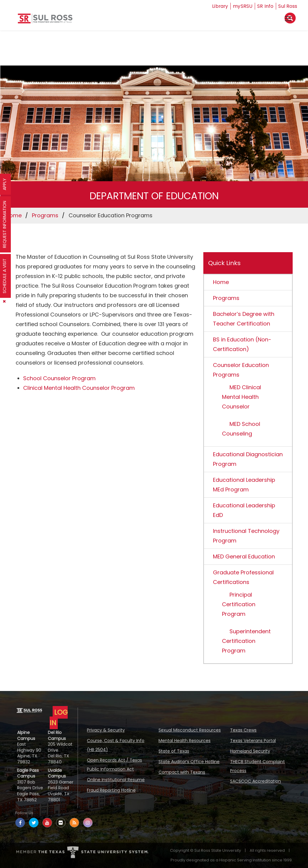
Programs (45, 215)
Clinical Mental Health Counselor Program (79, 388)
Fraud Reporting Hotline (111, 790)
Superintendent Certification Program (246, 641)
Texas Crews (243, 730)
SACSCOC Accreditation (256, 781)
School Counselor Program (59, 378)
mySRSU (243, 6)
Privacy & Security (106, 730)
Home (14, 215)
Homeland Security (250, 751)
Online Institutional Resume (116, 780)
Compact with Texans (182, 772)
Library (220, 6)
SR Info (265, 6)
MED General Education (244, 556)
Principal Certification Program (239, 604)
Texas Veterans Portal (253, 741)
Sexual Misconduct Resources (190, 730)
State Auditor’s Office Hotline (189, 762)
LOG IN (59, 718)
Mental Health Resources (185, 741)
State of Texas (174, 751)
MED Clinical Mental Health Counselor (242, 397)
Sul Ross (288, 6)
